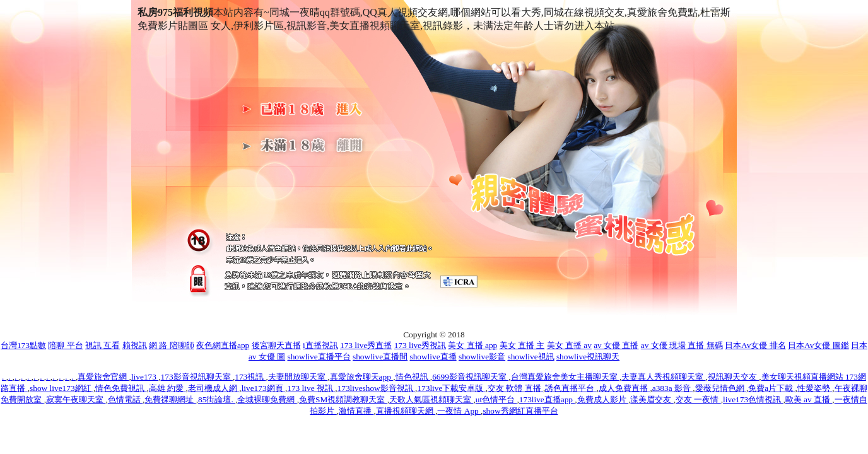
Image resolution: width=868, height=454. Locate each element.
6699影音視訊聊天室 (470, 377)
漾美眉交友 (652, 399)
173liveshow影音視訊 (376, 388)
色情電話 (125, 399)
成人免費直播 (624, 388)
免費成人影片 (603, 399)
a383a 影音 (673, 388)
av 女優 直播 (616, 345)
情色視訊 (413, 377)
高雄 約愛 (167, 388)
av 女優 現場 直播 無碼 (682, 345)
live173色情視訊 (753, 399)
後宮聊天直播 (276, 345)
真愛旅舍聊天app (362, 377)
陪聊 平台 (65, 345)
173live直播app (547, 399)
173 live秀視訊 (420, 345)
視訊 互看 (103, 345)
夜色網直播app (223, 345)
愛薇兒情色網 (721, 388)
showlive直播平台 (319, 357)
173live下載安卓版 (451, 388)
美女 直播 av (569, 345)
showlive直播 (433, 357)
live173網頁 (263, 388)
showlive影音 (482, 357)
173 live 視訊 (311, 388)
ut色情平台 (496, 399)
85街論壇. (217, 399)
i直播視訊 (320, 345)
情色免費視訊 (121, 388)
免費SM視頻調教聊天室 (343, 399)
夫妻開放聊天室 (298, 377)
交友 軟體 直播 (515, 388)
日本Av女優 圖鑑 (818, 345)
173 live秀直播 (366, 345)
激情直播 (356, 411)
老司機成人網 (214, 388)
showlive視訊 (531, 357)
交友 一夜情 (698, 399)
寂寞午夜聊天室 (76, 399)
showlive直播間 (380, 357)
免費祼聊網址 (170, 399)
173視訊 (250, 377)
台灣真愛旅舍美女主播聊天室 (565, 377)
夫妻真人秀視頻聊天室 (663, 377)
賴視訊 (135, 345)
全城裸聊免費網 (267, 399)
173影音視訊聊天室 (197, 377)
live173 (145, 377)
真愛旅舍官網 (103, 377)
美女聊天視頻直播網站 (803, 377)
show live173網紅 (62, 388)
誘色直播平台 (571, 388)
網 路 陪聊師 (172, 345)
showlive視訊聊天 (588, 357)
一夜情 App (459, 411)
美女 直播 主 (522, 345)
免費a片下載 (771, 388)
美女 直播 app (472, 345)
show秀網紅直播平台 (520, 411)
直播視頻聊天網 (406, 411)
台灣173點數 (23, 345)
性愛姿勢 (815, 388)
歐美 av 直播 (809, 399)
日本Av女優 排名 (755, 345)
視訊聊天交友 (733, 377)
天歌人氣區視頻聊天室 (431, 399)
